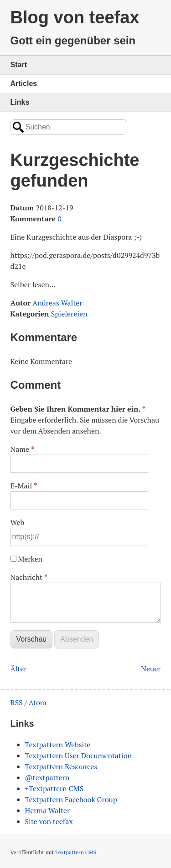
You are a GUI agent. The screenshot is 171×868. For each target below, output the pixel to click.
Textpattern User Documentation (79, 755)
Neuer (151, 669)
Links (20, 102)
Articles (24, 83)
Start (19, 65)
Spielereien (69, 314)
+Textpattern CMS (54, 788)
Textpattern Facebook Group (71, 799)
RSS (17, 702)
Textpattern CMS (76, 852)
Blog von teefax (75, 17)
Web (18, 522)
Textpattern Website (58, 745)
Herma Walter (48, 810)
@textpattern (47, 777)
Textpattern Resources (61, 766)
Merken (30, 559)
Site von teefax (49, 821)
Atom (38, 702)
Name (23, 449)
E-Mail (24, 486)
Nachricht (29, 577)
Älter (19, 669)
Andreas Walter (57, 303)
